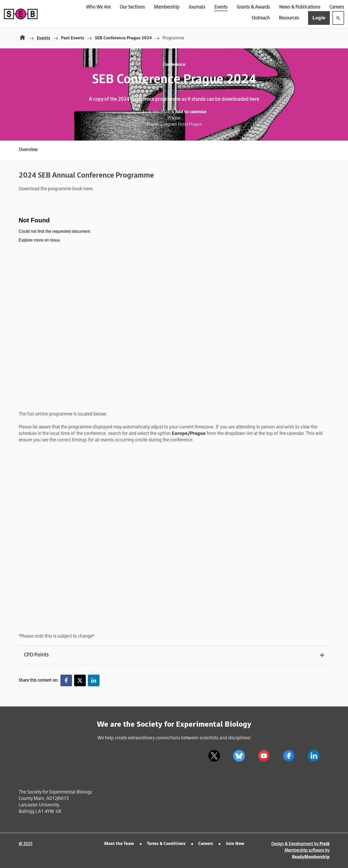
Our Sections (132, 7)
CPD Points (36, 655)
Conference (174, 65)
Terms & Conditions (166, 844)
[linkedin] (314, 756)
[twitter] (214, 756)
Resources (289, 18)
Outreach (261, 18)
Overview (28, 150)
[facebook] (289, 756)
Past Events (73, 38)
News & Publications (300, 7)
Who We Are (98, 7)
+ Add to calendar (189, 112)
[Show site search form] (338, 18)
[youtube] (264, 756)
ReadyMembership (311, 857)
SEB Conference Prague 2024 (123, 38)
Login (319, 18)
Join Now (235, 844)
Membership (167, 7)
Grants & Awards (253, 7)
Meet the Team (119, 844)
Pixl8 (325, 844)
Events (221, 7)
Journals (197, 7)
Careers (337, 7)
